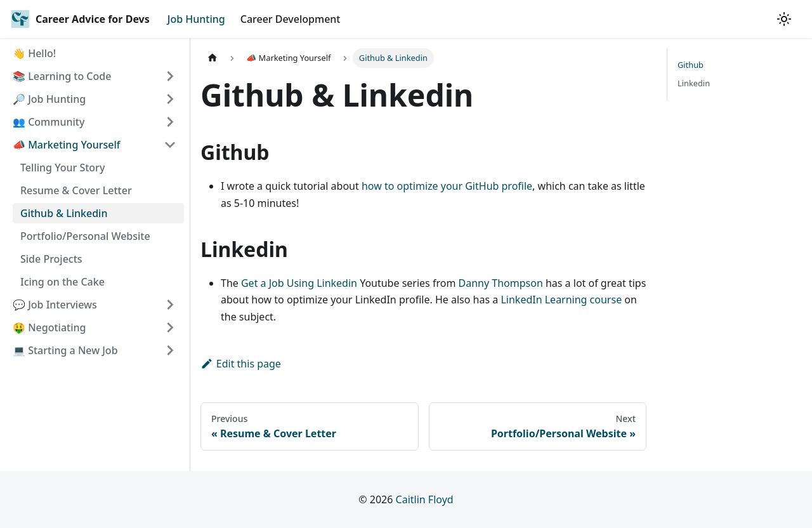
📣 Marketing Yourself (67, 145)
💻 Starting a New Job (65, 350)
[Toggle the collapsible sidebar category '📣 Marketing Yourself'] (170, 145)
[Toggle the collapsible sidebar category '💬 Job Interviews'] (170, 305)
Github (691, 65)
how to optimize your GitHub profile (447, 186)
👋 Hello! (34, 53)
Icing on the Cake (62, 282)
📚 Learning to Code (62, 76)
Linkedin (694, 83)
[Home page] (213, 58)
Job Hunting (196, 19)
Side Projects (51, 259)
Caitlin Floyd (425, 499)
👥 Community (49, 122)
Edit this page (241, 364)
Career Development (291, 19)
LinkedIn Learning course (561, 300)
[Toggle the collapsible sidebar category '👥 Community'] (170, 122)
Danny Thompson (501, 283)
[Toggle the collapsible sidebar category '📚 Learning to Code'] (170, 76)
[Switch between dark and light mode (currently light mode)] (784, 19)
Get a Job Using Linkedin (299, 283)
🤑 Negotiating (49, 327)
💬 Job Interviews (55, 305)
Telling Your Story (62, 168)
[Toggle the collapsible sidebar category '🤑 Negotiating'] (170, 327)
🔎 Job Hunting (49, 99)
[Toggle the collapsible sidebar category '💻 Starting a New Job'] (170, 350)
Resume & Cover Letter (76, 190)
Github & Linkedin (64, 213)
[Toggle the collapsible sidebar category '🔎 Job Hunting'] (170, 99)
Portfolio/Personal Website (85, 236)
